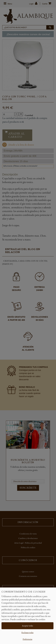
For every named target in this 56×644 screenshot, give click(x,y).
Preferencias (27, 639)
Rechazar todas (27, 632)
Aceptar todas (27, 626)
